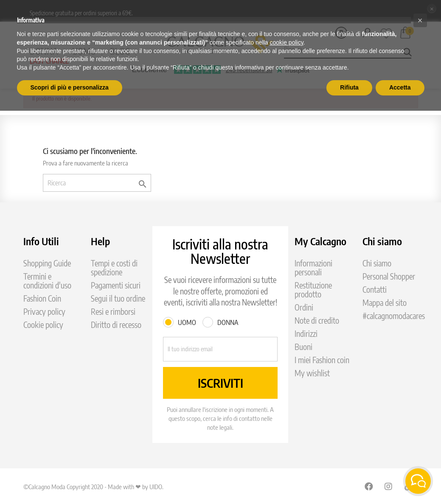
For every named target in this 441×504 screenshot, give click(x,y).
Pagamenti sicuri (116, 285)
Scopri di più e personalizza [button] (70, 87)
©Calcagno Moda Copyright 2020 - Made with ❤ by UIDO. (93, 487)
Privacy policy (44, 312)
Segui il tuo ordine (118, 298)
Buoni (303, 347)
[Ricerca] (97, 183)
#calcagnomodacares (394, 316)
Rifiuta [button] (349, 87)
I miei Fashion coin (322, 360)
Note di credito (317, 321)
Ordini (304, 307)
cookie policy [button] (286, 42)
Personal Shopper (389, 276)
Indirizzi (306, 334)
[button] (420, 20)
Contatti (375, 290)
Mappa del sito (385, 303)
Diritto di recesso (116, 325)
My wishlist (312, 373)
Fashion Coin (42, 298)
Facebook (369, 486)
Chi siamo (377, 263)
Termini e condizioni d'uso (47, 281)
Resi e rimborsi (113, 312)
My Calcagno (320, 241)
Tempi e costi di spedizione (114, 268)
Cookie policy (43, 325)
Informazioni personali (313, 268)
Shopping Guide (47, 263)
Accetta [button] (400, 87)
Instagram (389, 486)
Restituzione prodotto (313, 290)
